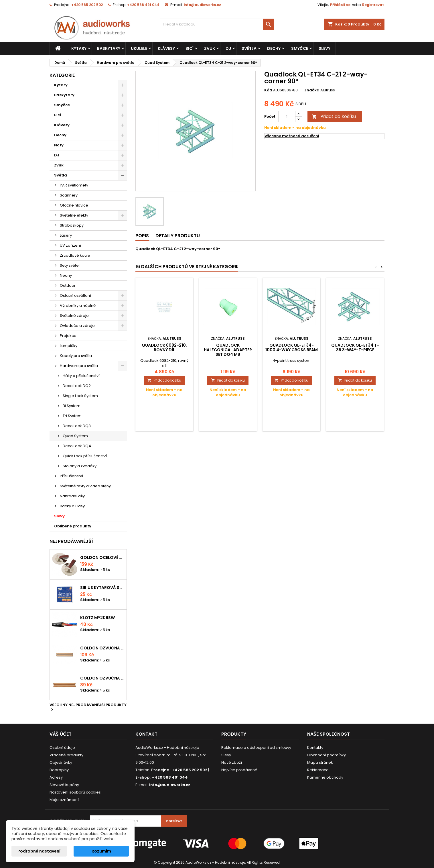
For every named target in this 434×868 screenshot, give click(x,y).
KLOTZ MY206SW (97, 618)
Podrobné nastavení (39, 851)
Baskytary (109, 48)
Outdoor (68, 285)
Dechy (274, 48)
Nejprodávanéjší (71, 541)
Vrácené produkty (66, 755)
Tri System (72, 416)
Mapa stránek (320, 762)
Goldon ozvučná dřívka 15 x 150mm (102, 678)
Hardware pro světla (79, 366)
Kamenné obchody (325, 777)
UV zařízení (70, 245)
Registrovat (373, 5)
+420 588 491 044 (143, 5)
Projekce (68, 336)
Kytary (79, 48)
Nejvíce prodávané (239, 770)
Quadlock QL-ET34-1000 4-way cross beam (292, 347)
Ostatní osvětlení (75, 295)
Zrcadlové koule (75, 255)
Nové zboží (232, 762)
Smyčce (300, 48)
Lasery (66, 235)
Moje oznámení (64, 800)
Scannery (69, 195)
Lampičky (69, 346)
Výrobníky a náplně (78, 306)
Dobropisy (59, 770)
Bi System (72, 406)
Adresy (56, 777)
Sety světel (70, 265)
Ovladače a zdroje (77, 326)
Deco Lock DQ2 (77, 386)
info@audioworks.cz (202, 5)
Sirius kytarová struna (102, 588)
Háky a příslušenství (81, 376)
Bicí (190, 48)
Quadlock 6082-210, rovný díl (164, 347)
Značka (312, 90)
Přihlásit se (340, 5)
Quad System (75, 436)
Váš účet (61, 734)
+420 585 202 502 (87, 5)
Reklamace (318, 770)
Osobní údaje (62, 748)
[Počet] (287, 117)
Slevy (324, 48)
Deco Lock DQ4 (77, 446)
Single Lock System (80, 396)
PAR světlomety (74, 185)
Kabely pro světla (76, 356)
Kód (268, 90)
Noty (59, 145)
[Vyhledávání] (217, 24)
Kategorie (62, 75)
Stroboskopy (72, 225)
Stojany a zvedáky (80, 466)
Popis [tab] (142, 236)
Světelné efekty (74, 215)
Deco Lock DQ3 (77, 426)
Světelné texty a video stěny (85, 486)
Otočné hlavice (74, 205)
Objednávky (61, 762)
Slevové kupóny (64, 785)
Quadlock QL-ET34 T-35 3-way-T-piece (355, 347)
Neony (66, 275)
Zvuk (210, 48)
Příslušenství (71, 476)
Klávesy (166, 48)
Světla (249, 48)
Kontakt (146, 734)
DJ (228, 48)
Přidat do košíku (334, 116)
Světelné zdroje (74, 316)
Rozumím (101, 851)
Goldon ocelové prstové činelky (102, 557)
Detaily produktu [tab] (178, 236)
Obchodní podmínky (327, 755)
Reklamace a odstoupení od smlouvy (256, 748)
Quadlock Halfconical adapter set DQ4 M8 (228, 350)
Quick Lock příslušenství (85, 456)
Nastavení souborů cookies (75, 792)
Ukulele (139, 48)
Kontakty (315, 748)
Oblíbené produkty (73, 526)
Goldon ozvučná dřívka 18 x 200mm (102, 648)
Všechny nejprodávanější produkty (88, 708)
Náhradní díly (72, 496)
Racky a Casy (72, 506)
